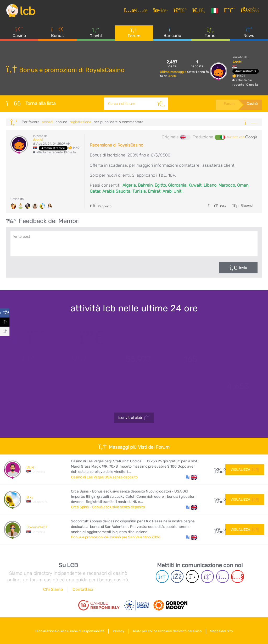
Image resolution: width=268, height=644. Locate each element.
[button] (191, 477)
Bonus (58, 34)
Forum (134, 34)
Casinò (19, 34)
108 (218, 529)
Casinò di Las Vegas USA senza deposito (104, 477)
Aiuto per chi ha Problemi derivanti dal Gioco (168, 631)
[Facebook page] (177, 577)
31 (218, 469)
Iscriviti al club (134, 418)
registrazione (80, 122)
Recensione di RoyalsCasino (116, 145)
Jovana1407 (37, 527)
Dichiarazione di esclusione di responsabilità (68, 631)
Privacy (118, 631)
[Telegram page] (162, 577)
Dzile (30, 467)
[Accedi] (252, 12)
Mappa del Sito (223, 631)
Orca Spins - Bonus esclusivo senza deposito (108, 507)
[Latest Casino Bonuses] (22, 12)
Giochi (96, 34)
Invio (243, 268)
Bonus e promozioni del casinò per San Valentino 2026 (116, 537)
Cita (217, 206)
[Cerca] (161, 104)
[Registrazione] (231, 12)
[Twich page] (207, 577)
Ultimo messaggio (174, 72)
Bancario (172, 34)
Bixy (30, 497)
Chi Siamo (53, 589)
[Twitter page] (192, 577)
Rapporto (101, 206)
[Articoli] (137, 12)
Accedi (48, 122)
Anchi (172, 76)
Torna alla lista (31, 103)
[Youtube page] (238, 577)
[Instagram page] (223, 577)
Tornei (211, 34)
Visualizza (245, 469)
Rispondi (247, 205)
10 (218, 499)
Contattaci (83, 589)
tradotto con (242, 137)
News (249, 34)
